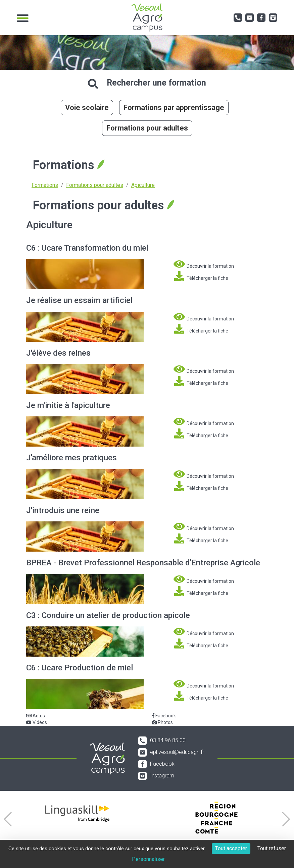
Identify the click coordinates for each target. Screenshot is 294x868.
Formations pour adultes (147, 128)
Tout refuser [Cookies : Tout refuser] (272, 848)
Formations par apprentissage (174, 108)
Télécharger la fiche (201, 276)
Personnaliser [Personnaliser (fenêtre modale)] (148, 859)
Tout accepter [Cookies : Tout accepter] (231, 848)
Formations (45, 185)
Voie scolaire (87, 108)
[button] (8, 819)
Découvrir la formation (204, 264)
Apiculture (143, 185)
